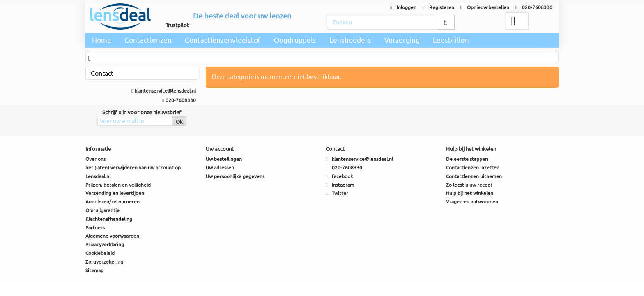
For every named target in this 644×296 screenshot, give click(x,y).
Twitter (340, 193)
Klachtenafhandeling (109, 219)
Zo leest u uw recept (469, 185)
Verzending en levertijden (115, 193)
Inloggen (403, 7)
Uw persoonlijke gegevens (235, 176)
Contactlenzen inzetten (473, 168)
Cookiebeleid (100, 253)
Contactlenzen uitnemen (474, 176)
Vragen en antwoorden (472, 202)
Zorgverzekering (104, 262)
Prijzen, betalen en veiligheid (118, 185)
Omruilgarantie (102, 210)
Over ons (95, 159)
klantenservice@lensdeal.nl (163, 91)
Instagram (343, 185)
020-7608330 (534, 7)
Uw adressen (220, 168)
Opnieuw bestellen (485, 7)
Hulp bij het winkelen (470, 193)
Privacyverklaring (105, 244)
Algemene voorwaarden (112, 236)
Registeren (438, 7)
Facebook (342, 176)
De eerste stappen (467, 159)
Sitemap (94, 270)
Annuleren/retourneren (113, 202)
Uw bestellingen (224, 159)
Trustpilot (177, 25)
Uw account (220, 149)
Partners (95, 228)
